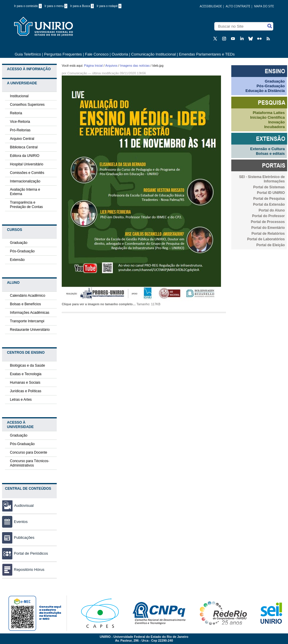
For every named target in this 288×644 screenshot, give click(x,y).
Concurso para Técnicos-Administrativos (30, 463)
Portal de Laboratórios (266, 239)
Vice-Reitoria (20, 122)
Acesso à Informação (29, 69)
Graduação (19, 243)
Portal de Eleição (271, 245)
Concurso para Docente (29, 452)
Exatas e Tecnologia (26, 374)
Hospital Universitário (27, 164)
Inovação (277, 122)
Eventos (15, 522)
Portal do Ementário (268, 228)
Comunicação (77, 73)
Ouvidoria (120, 54)
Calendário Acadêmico (28, 296)
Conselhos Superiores (27, 105)
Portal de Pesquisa (269, 199)
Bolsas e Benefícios (25, 304)
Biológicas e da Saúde (27, 365)
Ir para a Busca (82, 6)
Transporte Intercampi (27, 321)
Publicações (18, 537)
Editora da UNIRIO (25, 156)
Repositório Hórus (23, 570)
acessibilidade (211, 6)
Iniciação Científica (267, 117)
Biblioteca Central (24, 147)
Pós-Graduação (22, 251)
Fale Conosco (97, 54)
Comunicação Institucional (153, 54)
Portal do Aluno (272, 210)
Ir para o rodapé (109, 6)
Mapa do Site (264, 6)
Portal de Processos (268, 222)
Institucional (19, 96)
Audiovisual (24, 505)
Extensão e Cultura (267, 149)
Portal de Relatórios (268, 234)
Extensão (17, 260)
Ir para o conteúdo (28, 6)
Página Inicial (93, 66)
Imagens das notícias (135, 66)
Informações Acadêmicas (30, 313)
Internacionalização (25, 181)
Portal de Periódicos (25, 553)
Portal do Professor (268, 216)
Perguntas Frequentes (63, 54)
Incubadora (274, 127)
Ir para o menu (56, 6)
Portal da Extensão (269, 204)
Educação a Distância (265, 91)
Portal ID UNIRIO (271, 193)
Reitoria (16, 113)
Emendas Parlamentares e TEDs (207, 54)
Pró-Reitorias (20, 130)
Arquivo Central (22, 139)
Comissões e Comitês (27, 173)
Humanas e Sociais (25, 383)
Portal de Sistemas (269, 187)
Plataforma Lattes (269, 113)
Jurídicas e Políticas (26, 391)
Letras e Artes (21, 400)
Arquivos (111, 66)
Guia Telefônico (28, 54)
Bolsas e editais (270, 154)
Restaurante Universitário (30, 330)
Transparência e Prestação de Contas (26, 205)
